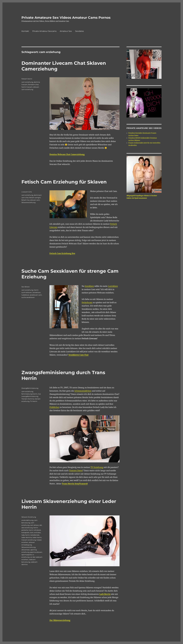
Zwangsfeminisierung (30, 388)
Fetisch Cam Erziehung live (62, 253)
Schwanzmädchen (83, 391)
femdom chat (33, 85)
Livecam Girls (27, 192)
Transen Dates (76, 471)
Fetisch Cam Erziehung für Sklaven (64, 182)
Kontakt (25, 31)
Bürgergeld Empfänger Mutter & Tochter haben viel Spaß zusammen (142, 197)
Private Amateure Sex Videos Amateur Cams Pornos (66, 18)
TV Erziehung (97, 467)
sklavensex (26, 550)
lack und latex (35, 532)
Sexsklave (89, 286)
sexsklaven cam (36, 295)
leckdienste (35, 535)
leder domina (27, 537)
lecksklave (37, 292)
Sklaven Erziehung (29, 517)
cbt (41, 525)
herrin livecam (27, 87)
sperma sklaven (36, 552)
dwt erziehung (27, 528)
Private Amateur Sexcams (44, 31)
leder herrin (37, 537)
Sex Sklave (26, 287)
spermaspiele (27, 555)
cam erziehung (27, 82)
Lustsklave (113, 286)
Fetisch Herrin (27, 79)
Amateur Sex (66, 31)
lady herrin (26, 535)
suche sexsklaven (28, 297)
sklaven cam (35, 200)
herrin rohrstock (35, 530)
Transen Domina (28, 399)
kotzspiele (25, 532)
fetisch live (26, 200)
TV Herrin (34, 401)
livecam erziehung (29, 540)
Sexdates (79, 31)
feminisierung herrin (29, 394)
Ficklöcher (54, 407)
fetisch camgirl (35, 198)
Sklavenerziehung (28, 202)
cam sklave (34, 525)
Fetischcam (87, 302)
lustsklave (25, 295)
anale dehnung (27, 520)
